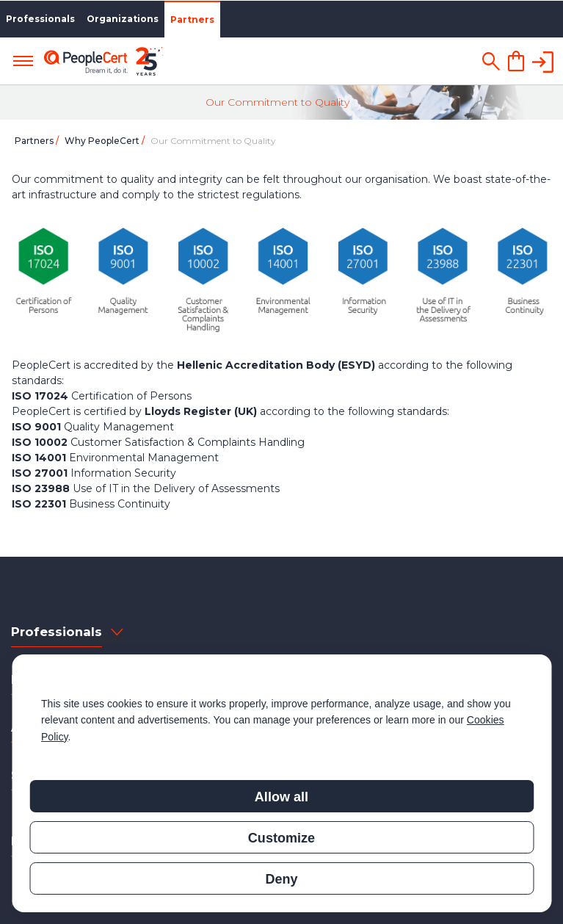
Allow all (281, 797)
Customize (281, 838)
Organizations (123, 19)
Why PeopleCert (103, 141)
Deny (281, 879)
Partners (192, 19)
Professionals (40, 19)
